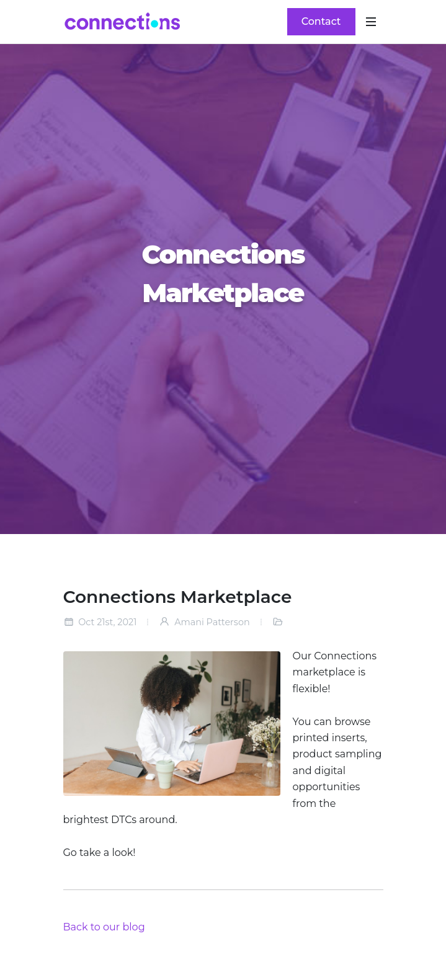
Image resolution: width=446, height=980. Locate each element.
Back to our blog (104, 927)
